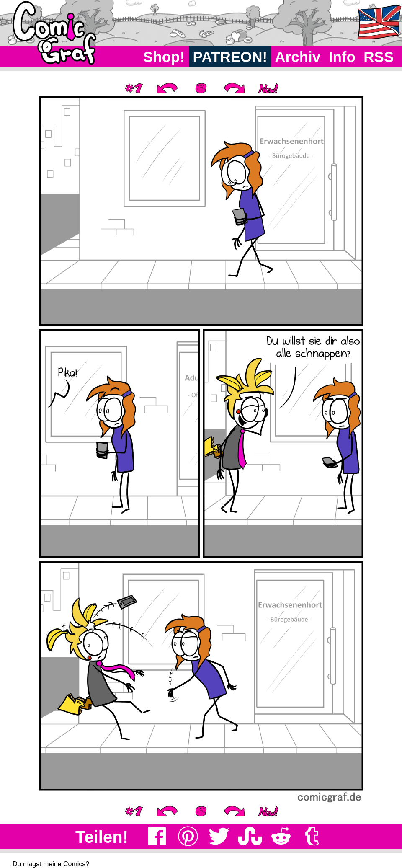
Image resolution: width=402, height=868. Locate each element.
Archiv (298, 57)
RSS (379, 57)
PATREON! (230, 57)
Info (342, 57)
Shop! (164, 57)
